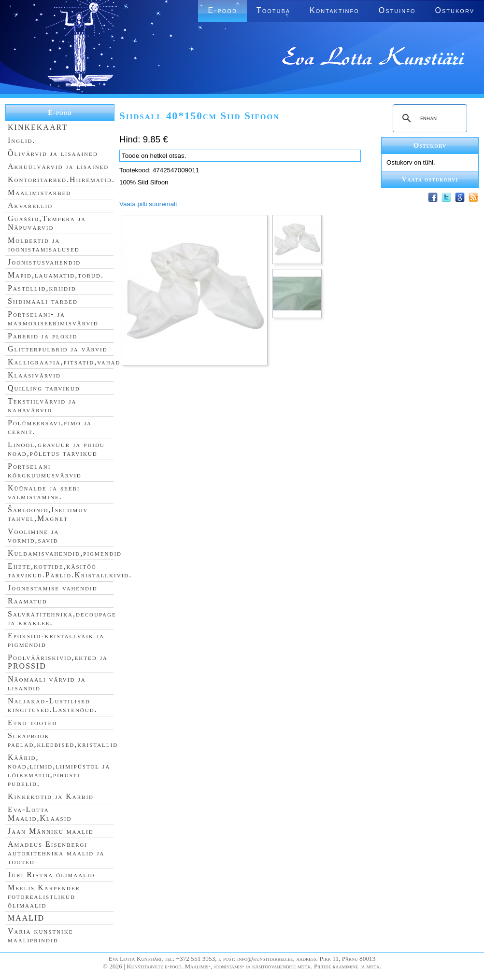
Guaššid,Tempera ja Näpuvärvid (47, 223)
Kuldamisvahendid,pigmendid (65, 553)
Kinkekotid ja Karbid (51, 796)
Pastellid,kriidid (42, 288)
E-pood (222, 10)
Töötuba (273, 10)
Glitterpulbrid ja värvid (58, 349)
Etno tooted (32, 722)
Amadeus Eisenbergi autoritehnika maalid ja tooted (56, 853)
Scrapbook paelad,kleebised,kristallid (63, 740)
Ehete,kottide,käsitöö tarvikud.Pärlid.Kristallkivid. (70, 570)
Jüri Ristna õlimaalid (51, 875)
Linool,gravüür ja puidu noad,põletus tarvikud (56, 449)
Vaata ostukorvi (430, 179)
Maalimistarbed (39, 192)
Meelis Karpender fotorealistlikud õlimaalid (44, 896)
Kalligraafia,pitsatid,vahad (64, 362)
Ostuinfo (397, 10)
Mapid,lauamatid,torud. (56, 275)
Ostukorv (455, 10)
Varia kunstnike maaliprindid (40, 935)
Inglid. (22, 140)
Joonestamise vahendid (53, 588)
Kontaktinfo (335, 10)
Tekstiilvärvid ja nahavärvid (42, 405)
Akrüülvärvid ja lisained (58, 166)
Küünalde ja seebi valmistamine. (44, 492)
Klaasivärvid (34, 375)
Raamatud (28, 601)
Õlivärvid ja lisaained (53, 153)
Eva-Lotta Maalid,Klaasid (40, 814)
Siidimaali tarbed (43, 301)
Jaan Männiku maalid (51, 831)
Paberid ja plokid (43, 336)
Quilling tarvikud (44, 388)
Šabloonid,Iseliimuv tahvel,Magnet (48, 514)
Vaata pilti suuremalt (148, 204)
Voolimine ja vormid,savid (33, 536)
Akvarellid (30, 205)
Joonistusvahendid (44, 262)
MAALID (26, 918)
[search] (428, 118)
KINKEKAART (38, 127)
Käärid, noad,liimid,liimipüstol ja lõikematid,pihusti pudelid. (59, 770)
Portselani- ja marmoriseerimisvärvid (53, 318)
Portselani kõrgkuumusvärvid (45, 470)
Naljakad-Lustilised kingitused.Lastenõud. (53, 705)
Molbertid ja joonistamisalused (44, 245)
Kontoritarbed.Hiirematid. (61, 179)
